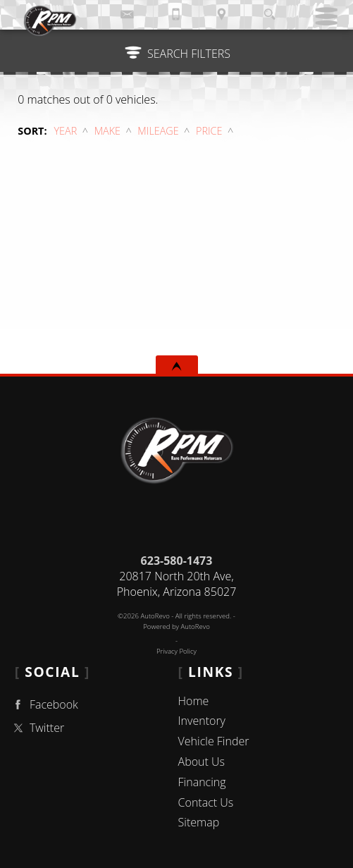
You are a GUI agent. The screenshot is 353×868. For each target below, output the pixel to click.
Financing (202, 782)
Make (107, 131)
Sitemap (199, 822)
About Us (202, 762)
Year (66, 131)
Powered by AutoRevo (176, 626)
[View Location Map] (222, 15)
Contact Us (206, 802)
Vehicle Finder (214, 741)
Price (209, 131)
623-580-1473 (177, 561)
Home (194, 701)
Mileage (158, 131)
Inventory (202, 721)
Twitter (37, 728)
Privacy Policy (176, 651)
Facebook (44, 705)
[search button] (270, 10)
